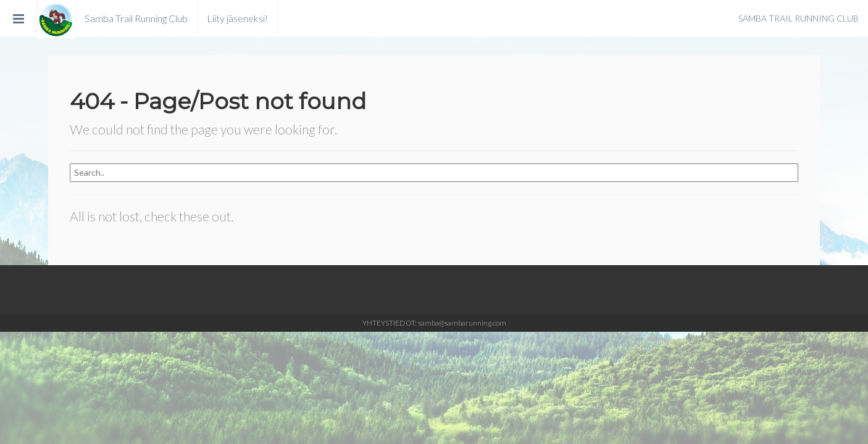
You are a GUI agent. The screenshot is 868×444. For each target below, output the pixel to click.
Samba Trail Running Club (136, 18)
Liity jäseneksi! (237, 18)
